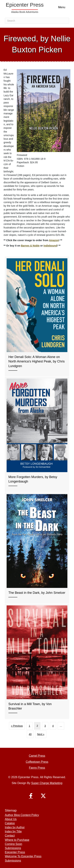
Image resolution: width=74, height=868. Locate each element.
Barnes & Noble (30, 246)
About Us (11, 819)
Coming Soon (13, 844)
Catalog (10, 823)
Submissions (13, 848)
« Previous (17, 726)
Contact (10, 836)
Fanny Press (37, 768)
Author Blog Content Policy (22, 815)
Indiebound (50, 246)
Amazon (54, 240)
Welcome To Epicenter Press (23, 856)
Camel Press (37, 756)
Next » (41, 734)
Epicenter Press (15, 852)
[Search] (37, 21)
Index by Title (13, 831)
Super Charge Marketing (47, 783)
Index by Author (15, 827)
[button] (31, 796)
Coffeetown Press (37, 762)
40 (30, 734)
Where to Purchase (17, 840)
